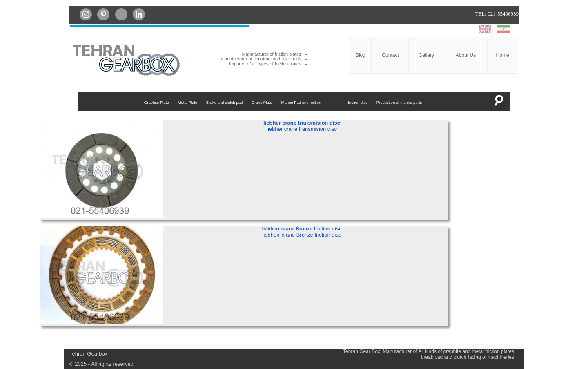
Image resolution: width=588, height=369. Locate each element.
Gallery (426, 55)
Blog (361, 55)
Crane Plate (262, 102)
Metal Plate (188, 102)
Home (503, 55)
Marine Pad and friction (301, 102)
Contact (390, 55)
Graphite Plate (157, 102)
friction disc (358, 102)
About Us (466, 55)
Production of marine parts (399, 102)
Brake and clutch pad (224, 102)
